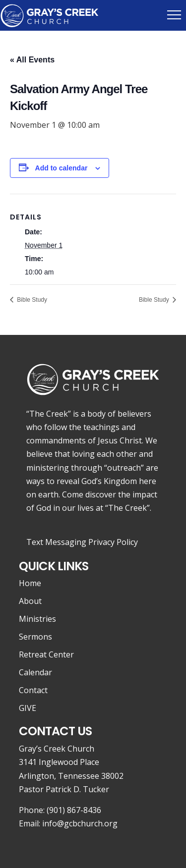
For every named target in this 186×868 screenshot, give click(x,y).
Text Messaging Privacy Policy (82, 542)
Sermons (35, 637)
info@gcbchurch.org (80, 823)
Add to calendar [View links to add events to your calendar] (62, 168)
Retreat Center (46, 654)
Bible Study (31, 300)
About (30, 601)
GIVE (28, 708)
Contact (33, 690)
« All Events (32, 60)
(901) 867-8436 (74, 810)
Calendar (35, 672)
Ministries (37, 619)
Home (30, 583)
